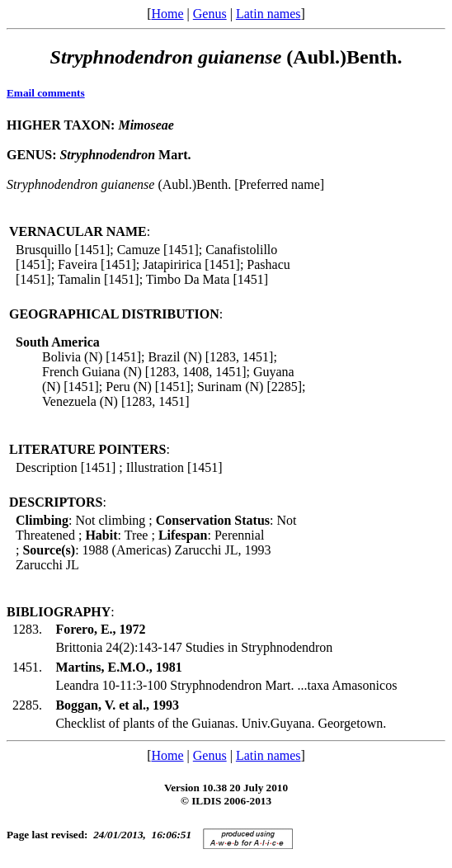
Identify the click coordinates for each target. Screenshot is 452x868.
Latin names (268, 14)
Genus (210, 14)
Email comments (46, 93)
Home (167, 14)
